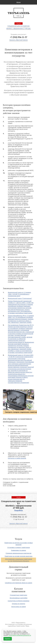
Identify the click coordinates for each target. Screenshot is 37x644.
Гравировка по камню (18, 550)
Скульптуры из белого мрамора (19, 601)
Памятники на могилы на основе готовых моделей (19, 544)
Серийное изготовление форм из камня (18, 583)
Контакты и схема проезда (17, 458)
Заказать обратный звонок (18, 40)
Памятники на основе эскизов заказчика (18, 556)
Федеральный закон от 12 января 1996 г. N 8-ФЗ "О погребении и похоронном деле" (19, 294)
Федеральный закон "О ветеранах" (20, 298)
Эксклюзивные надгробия (18, 598)
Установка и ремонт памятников (19, 547)
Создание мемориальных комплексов (18, 553)
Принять (8, 639)
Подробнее (19, 510)
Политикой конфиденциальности (20, 635)
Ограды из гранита (18, 604)
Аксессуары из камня (19, 607)
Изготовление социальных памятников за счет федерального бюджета (19, 560)
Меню (19, 2)
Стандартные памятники (18, 595)
